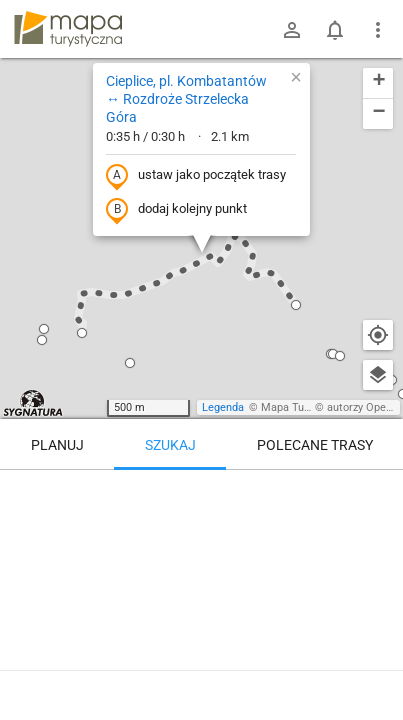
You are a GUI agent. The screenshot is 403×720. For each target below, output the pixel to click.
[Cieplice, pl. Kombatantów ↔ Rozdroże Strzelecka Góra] (201, 555)
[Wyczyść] (378, 492)
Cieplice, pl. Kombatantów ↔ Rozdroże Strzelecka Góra (186, 99)
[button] (130, 363)
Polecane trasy (315, 445)
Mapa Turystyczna (306, 407)
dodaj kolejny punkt (176, 210)
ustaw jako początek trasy (196, 176)
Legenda (223, 407)
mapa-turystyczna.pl (68, 29)
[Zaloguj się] (292, 30)
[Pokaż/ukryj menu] (378, 30)
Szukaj (170, 445)
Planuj (57, 445)
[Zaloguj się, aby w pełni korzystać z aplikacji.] (372, 665)
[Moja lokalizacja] (378, 335)
